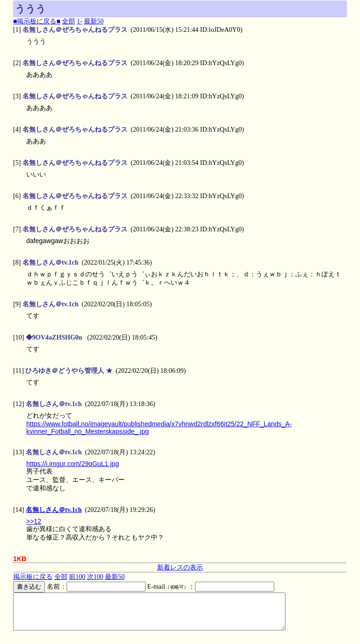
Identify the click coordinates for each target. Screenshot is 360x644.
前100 (77, 577)
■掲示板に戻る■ (37, 21)
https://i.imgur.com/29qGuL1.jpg (73, 464)
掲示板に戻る (33, 577)
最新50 (94, 21)
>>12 (34, 521)
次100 (95, 577)
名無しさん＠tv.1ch (54, 510)
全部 (68, 21)
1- (80, 21)
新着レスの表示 (180, 567)
